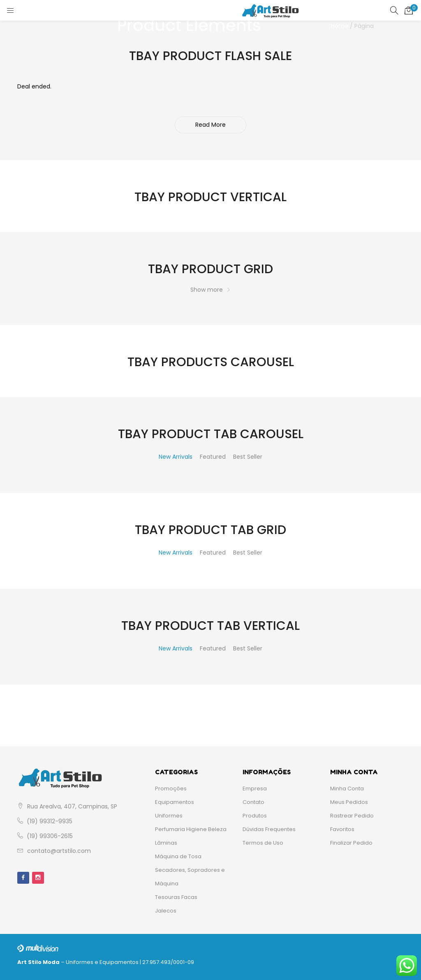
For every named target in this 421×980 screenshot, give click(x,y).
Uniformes (169, 816)
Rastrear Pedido (352, 816)
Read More (210, 125)
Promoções (171, 788)
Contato (253, 802)
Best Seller (248, 457)
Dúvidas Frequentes (269, 829)
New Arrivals (176, 457)
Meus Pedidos (349, 802)
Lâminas (166, 843)
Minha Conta (347, 788)
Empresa (255, 788)
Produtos (255, 816)
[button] (409, 10)
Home (340, 26)
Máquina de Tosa (178, 856)
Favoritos (342, 829)
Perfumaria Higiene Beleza (191, 829)
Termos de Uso (263, 843)
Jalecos (166, 911)
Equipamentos (175, 802)
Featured (213, 457)
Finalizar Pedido (351, 843)
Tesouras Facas (176, 897)
